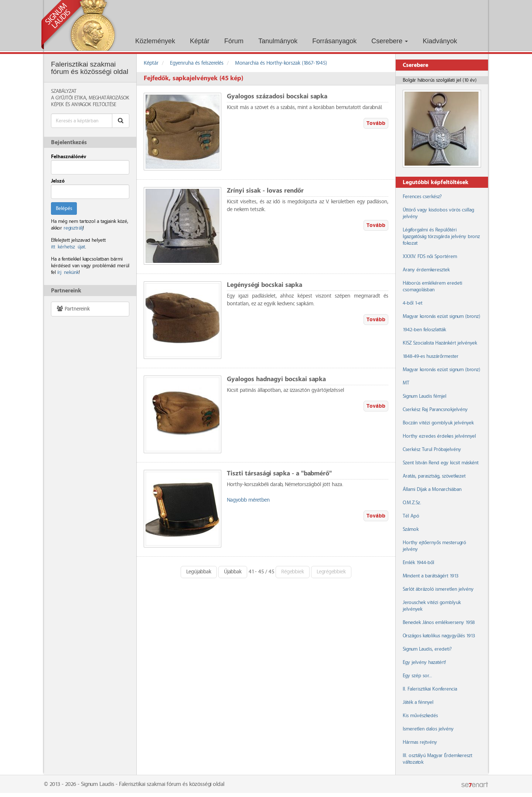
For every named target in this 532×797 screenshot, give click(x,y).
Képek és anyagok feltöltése (83, 105)
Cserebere (390, 41)
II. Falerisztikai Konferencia (430, 689)
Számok (411, 529)
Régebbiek (293, 572)
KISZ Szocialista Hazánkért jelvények (440, 343)
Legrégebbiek (331, 572)
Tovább (376, 123)
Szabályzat (64, 91)
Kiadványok (440, 41)
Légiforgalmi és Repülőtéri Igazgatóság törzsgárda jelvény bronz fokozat (441, 237)
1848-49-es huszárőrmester (431, 356)
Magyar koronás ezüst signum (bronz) (441, 316)
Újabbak (233, 572)
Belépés (64, 208)
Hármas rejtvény (420, 742)
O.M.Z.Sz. (412, 503)
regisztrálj (73, 228)
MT (406, 383)
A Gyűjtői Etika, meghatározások (90, 98)
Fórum (234, 41)
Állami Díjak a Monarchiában (432, 489)
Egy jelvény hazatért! (424, 662)
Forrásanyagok (334, 41)
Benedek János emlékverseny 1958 (439, 623)
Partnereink (73, 309)
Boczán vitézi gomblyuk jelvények (438, 423)
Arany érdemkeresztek (426, 270)
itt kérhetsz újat (68, 247)
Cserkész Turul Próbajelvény (432, 450)
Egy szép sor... (417, 676)
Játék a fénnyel (418, 702)
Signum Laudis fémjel (424, 396)
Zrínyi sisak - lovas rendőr (265, 191)
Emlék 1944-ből (418, 563)
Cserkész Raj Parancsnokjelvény (435, 410)
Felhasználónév (69, 157)
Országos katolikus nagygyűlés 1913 (439, 636)
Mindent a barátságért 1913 (431, 576)
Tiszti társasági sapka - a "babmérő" (279, 474)
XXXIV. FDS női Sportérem (430, 257)
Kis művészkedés (420, 716)
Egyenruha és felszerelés (197, 63)
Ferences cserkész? (422, 197)
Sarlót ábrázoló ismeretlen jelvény (438, 589)
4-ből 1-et (412, 303)
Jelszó (58, 181)
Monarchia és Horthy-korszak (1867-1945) (281, 63)
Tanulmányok (278, 41)
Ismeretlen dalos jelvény (428, 729)
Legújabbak (199, 572)
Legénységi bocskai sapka (265, 285)
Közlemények (155, 41)
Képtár (200, 41)
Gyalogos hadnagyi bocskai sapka (276, 379)
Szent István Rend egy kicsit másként (441, 463)
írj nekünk (68, 272)
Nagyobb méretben (248, 500)
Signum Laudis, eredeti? (427, 649)
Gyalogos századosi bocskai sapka (277, 97)
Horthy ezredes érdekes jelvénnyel (439, 436)
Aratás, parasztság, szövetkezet (434, 476)
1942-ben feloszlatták (424, 330)
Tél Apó (411, 516)
